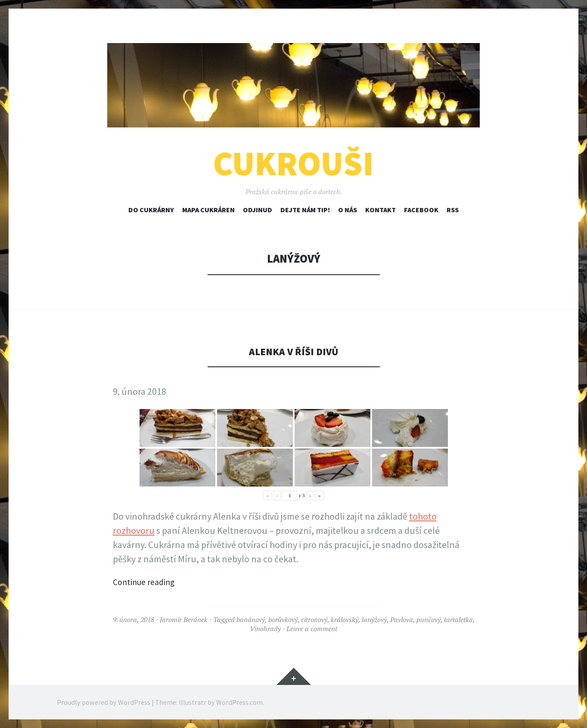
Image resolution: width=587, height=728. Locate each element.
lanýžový (374, 620)
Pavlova (402, 620)
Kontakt (380, 210)
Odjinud (258, 210)
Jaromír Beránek (184, 620)
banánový (251, 620)
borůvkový (283, 620)
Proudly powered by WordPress (104, 702)
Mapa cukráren (208, 210)
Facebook (421, 210)
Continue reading (148, 582)
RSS (453, 210)
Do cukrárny (151, 210)
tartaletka (458, 620)
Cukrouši (293, 163)
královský (345, 620)
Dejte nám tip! (305, 210)
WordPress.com (239, 702)
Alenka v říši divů (293, 351)
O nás (348, 210)
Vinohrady (265, 629)
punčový (429, 620)
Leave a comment (312, 629)
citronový (314, 620)
